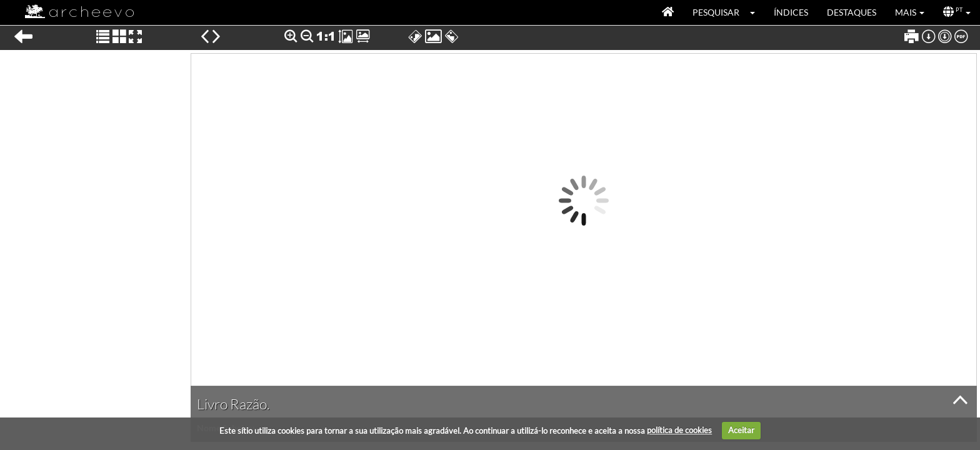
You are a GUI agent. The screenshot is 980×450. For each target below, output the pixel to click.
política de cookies (679, 430)
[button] (757, 12)
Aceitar (741, 430)
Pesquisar (716, 12)
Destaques (852, 12)
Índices (791, 12)
